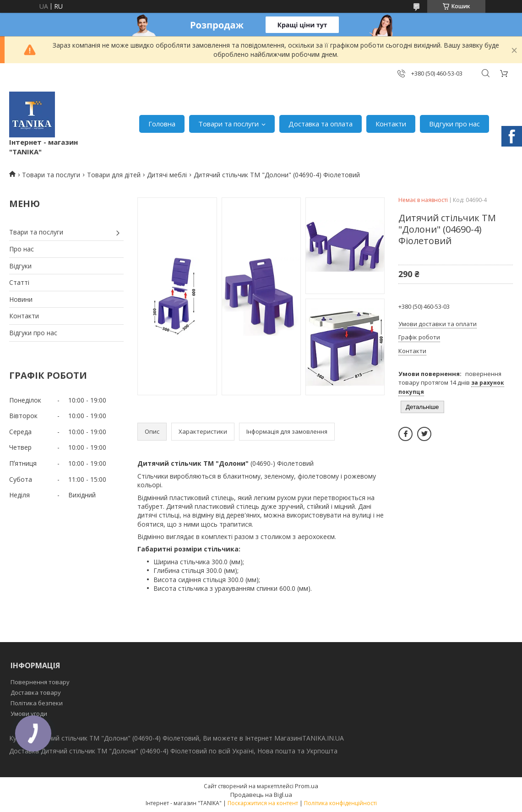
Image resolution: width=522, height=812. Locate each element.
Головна (162, 124)
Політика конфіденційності (340, 803)
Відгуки (20, 266)
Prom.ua (307, 786)
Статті (19, 282)
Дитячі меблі (167, 175)
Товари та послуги (228, 124)
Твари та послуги (36, 232)
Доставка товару (36, 692)
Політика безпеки (37, 703)
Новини (21, 299)
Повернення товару (40, 682)
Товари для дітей (114, 175)
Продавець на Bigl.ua (261, 795)
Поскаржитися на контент (263, 803)
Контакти (391, 124)
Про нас (22, 249)
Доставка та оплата (321, 124)
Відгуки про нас (454, 124)
